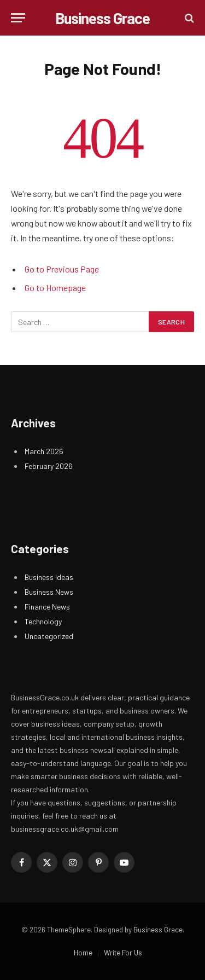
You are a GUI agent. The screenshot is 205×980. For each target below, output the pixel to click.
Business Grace (158, 930)
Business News (49, 592)
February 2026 (49, 466)
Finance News (47, 607)
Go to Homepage (55, 288)
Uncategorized (49, 636)
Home (83, 953)
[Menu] (18, 18)
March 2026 (44, 451)
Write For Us (123, 953)
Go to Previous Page (62, 269)
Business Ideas (49, 577)
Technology (43, 621)
